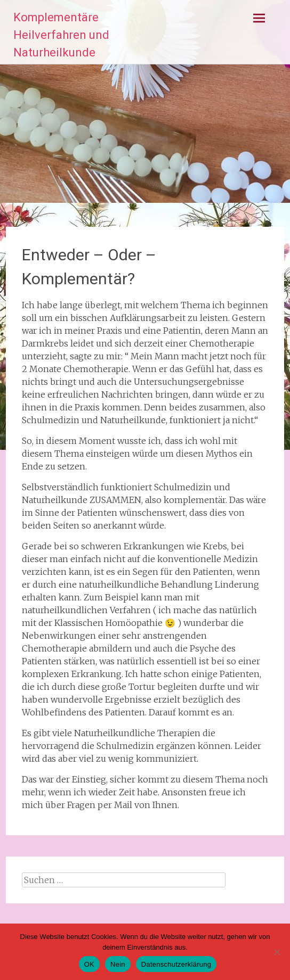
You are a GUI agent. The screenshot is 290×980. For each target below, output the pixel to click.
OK (89, 964)
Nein (118, 964)
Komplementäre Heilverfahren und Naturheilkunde (61, 35)
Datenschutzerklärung (176, 964)
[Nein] (277, 952)
